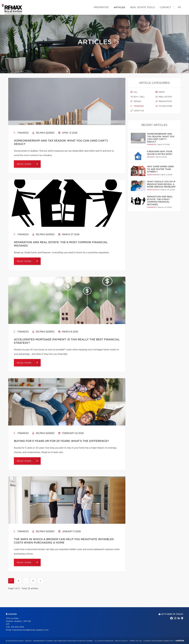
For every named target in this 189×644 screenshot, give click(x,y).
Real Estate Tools (142, 7)
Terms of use (136, 641)
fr (179, 7)
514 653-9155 (17, 627)
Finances (21, 133)
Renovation (164, 101)
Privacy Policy (122, 641)
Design (136, 101)
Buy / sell (138, 97)
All (134, 92)
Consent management (153, 641)
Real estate (164, 97)
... (26, 581)
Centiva (179, 641)
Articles (119, 7)
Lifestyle (137, 111)
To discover (164, 106)
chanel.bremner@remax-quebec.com (30, 630)
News (160, 92)
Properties (101, 7)
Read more (25, 164)
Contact (165, 7)
